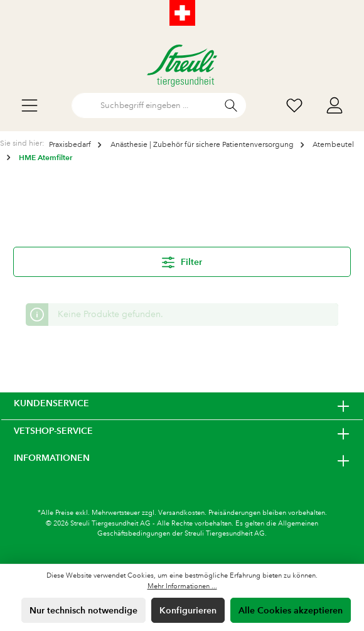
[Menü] (29, 106)
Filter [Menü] (182, 260)
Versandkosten (181, 513)
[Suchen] (231, 105)
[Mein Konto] (335, 106)
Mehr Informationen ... (182, 586)
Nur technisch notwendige (83, 610)
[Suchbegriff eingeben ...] (144, 105)
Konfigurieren (188, 610)
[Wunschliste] (294, 106)
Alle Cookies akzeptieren (291, 610)
